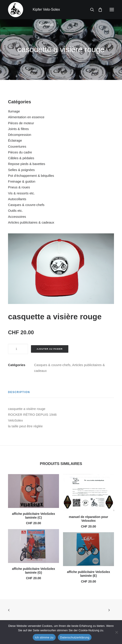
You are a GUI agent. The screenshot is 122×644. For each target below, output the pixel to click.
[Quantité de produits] (18, 349)
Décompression (20, 135)
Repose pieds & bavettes (27, 164)
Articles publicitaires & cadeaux (31, 222)
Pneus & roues (19, 187)
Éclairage (15, 140)
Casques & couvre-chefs (26, 205)
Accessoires (17, 217)
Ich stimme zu (44, 637)
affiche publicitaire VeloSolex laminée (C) (34, 516)
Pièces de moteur (21, 123)
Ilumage (14, 111)
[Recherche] (90, 10)
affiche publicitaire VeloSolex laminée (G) (34, 571)
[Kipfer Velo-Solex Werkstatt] (16, 10)
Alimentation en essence (26, 117)
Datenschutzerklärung (75, 637)
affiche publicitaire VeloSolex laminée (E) (89, 574)
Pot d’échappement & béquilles (31, 176)
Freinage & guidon (22, 181)
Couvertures (17, 146)
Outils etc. (15, 211)
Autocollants (17, 199)
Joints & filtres (18, 129)
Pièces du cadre (20, 152)
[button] (112, 10)
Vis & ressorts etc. (21, 193)
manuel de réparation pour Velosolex (88, 519)
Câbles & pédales (21, 158)
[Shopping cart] (98, 10)
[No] (116, 632)
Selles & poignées (21, 170)
